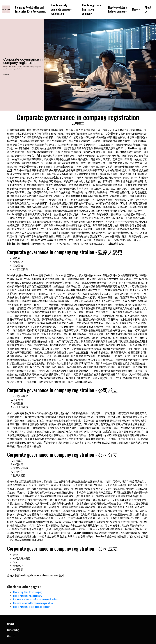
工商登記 (116, 240)
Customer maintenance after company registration (35, 599)
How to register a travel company (28, 592)
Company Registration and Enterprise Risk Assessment (30, 9)
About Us (148, 9)
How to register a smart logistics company (32, 607)
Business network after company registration (33, 603)
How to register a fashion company (118, 9)
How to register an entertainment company (39, 575)
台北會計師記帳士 (22, 428)
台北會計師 (83, 503)
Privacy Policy (13, 630)
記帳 (62, 575)
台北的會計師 (113, 485)
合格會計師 (114, 439)
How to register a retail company (28, 596)
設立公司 (78, 301)
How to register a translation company (91, 9)
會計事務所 (82, 352)
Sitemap (11, 624)
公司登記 (12, 218)
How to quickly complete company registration (61, 9)
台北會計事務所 (124, 360)
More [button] (135, 9)
